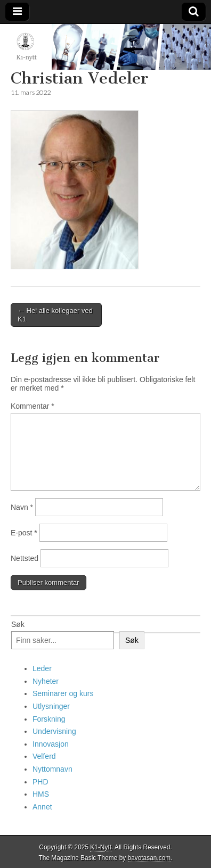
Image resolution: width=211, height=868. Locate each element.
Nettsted (25, 558)
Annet (42, 807)
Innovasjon (51, 744)
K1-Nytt (101, 847)
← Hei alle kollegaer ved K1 (55, 315)
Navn (22, 507)
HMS (41, 794)
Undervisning (54, 731)
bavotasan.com (149, 858)
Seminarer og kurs (63, 693)
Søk (18, 624)
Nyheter (46, 681)
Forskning (49, 719)
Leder (42, 668)
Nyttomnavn (52, 769)
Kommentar (33, 406)
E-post (24, 533)
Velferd (44, 756)
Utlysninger (51, 706)
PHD (40, 782)
